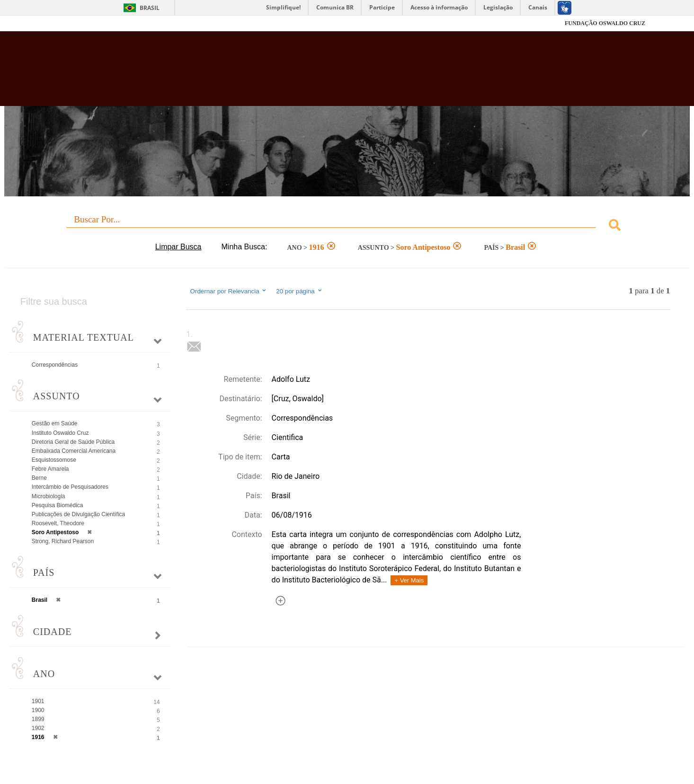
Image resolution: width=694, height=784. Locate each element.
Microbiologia (49, 496)
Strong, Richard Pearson (63, 541)
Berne (39, 478)
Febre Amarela (50, 469)
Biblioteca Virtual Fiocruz (300, 73)
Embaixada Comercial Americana (74, 451)
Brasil (150, 8)
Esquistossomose (54, 460)
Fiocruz (72, 23)
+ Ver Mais (409, 580)
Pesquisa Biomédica (58, 505)
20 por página (299, 291)
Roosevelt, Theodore (58, 523)
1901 (38, 701)
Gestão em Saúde (55, 423)
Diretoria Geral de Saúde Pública (73, 442)
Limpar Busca (178, 247)
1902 (38, 728)
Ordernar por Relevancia (229, 291)
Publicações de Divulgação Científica (78, 514)
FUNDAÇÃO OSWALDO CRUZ (605, 23)
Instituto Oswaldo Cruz (60, 433)
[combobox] (347, 226)
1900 (38, 710)
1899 (38, 719)
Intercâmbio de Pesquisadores (70, 487)
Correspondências (55, 365)
